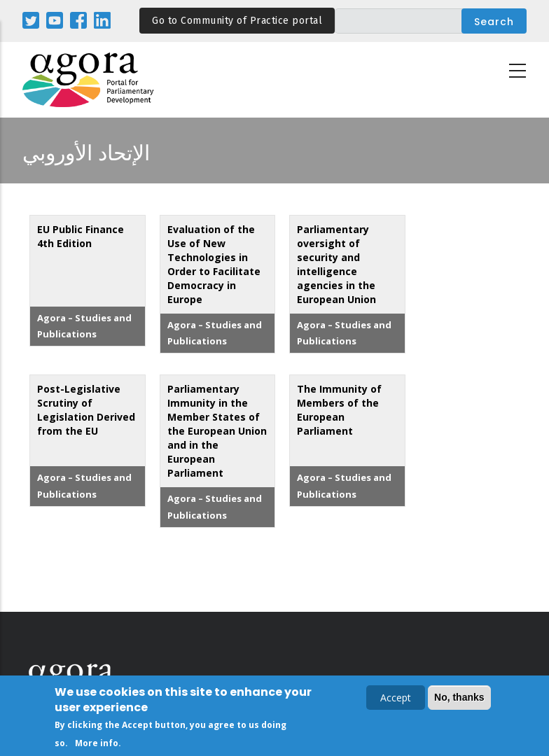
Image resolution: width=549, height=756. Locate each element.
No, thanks (459, 697)
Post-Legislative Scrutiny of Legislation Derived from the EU (86, 410)
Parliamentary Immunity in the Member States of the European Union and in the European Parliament (217, 431)
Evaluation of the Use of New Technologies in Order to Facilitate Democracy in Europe (214, 264)
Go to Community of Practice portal (237, 21)
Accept (396, 698)
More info (97, 743)
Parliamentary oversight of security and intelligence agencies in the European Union (336, 264)
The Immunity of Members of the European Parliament (339, 410)
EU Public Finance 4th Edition (81, 236)
